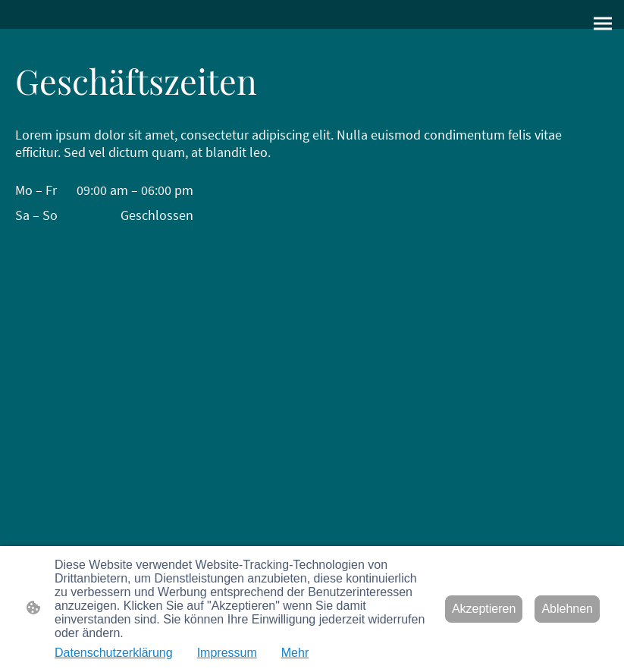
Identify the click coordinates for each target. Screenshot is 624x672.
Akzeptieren (484, 609)
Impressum (227, 653)
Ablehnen (567, 609)
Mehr (295, 653)
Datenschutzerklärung (114, 653)
